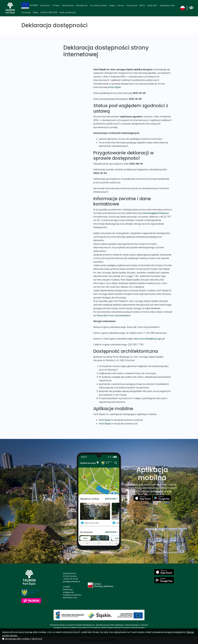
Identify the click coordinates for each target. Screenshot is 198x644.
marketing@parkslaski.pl (155, 213)
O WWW (66, 587)
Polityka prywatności (72, 595)
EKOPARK (30, 6)
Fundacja (26, 12)
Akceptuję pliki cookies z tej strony (23, 639)
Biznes (121, 5)
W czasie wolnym (99, 5)
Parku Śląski (114, 87)
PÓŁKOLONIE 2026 (49, 12)
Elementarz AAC (70, 598)
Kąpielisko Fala (167, 5)
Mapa (113, 5)
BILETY (142, 5)
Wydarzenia (68, 5)
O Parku (56, 5)
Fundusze (45, 5)
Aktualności (82, 5)
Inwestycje (132, 5)
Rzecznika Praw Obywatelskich (114, 316)
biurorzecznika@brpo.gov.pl (149, 339)
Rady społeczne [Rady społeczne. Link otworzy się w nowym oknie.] (68, 12)
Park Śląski (105, 420)
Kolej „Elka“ (153, 5)
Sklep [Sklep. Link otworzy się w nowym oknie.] (36, 12)
